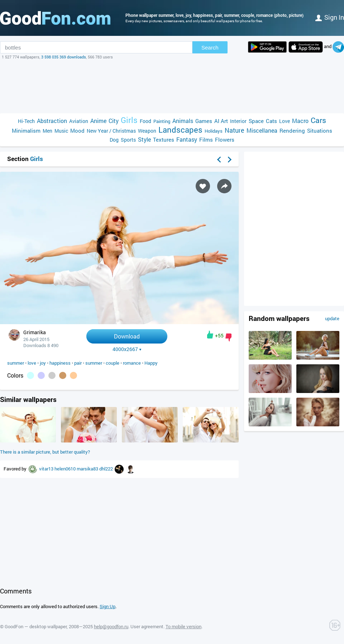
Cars (318, 120)
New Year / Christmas (111, 131)
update (332, 318)
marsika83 (88, 469)
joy (43, 363)
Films (206, 139)
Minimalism (26, 131)
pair (78, 363)
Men (47, 131)
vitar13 (47, 469)
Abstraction (52, 121)
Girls (129, 120)
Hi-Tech (26, 121)
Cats (271, 121)
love (32, 363)
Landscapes (180, 130)
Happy (151, 363)
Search (210, 48)
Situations (320, 131)
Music (61, 131)
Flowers (225, 139)
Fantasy (187, 139)
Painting (162, 121)
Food (145, 121)
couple (113, 363)
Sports (128, 140)
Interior (238, 121)
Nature (235, 130)
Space (256, 121)
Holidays (214, 131)
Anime (98, 121)
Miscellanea (262, 130)
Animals (183, 121)
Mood (77, 131)
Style (144, 139)
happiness (60, 363)
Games (204, 121)
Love (285, 121)
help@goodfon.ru (111, 626)
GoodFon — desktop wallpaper (36, 626)
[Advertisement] (172, 86)
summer (16, 363)
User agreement (147, 626)
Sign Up (107, 606)
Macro (300, 121)
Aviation (79, 121)
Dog (114, 140)
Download (127, 336)
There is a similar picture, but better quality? (45, 452)
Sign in (330, 17)
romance (132, 363)
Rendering (292, 131)
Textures (164, 139)
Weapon (147, 131)
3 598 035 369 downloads (64, 57)
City (114, 121)
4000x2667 (127, 349)
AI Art (221, 121)
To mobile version (183, 626)
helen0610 (66, 469)
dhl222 (107, 469)
